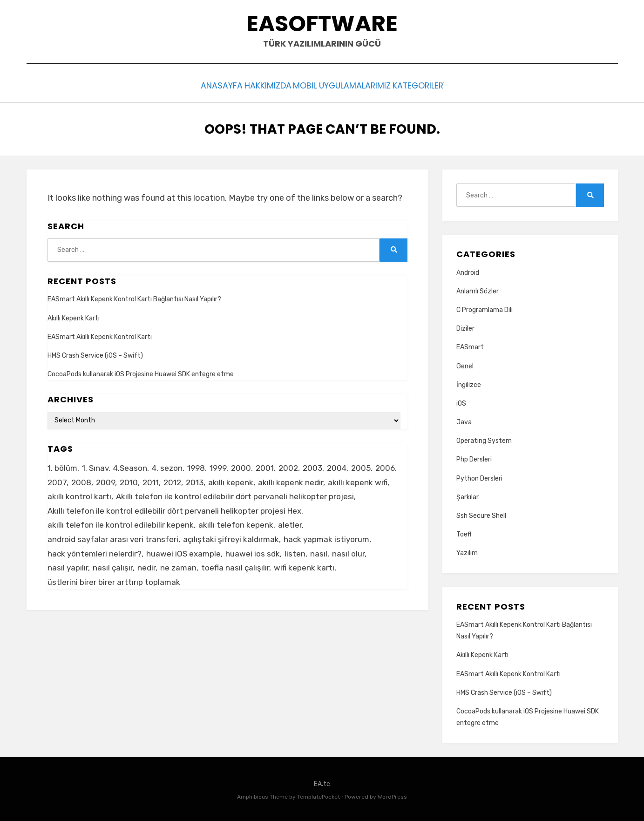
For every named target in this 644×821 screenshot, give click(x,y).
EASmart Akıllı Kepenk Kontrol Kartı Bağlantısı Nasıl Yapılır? (134, 297)
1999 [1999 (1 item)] (218, 466)
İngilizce (469, 383)
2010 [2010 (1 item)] (129, 480)
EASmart (470, 345)
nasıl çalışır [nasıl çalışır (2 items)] (113, 565)
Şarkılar (468, 495)
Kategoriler (436, 85)
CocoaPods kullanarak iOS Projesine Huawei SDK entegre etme (141, 372)
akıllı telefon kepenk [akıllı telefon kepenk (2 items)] (236, 523)
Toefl (464, 532)
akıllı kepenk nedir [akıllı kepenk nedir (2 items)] (291, 480)
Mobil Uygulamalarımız (348, 85)
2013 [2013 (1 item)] (195, 480)
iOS (461, 401)
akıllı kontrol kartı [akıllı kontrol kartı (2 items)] (79, 494)
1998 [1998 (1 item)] (196, 466)
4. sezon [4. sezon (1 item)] (167, 466)
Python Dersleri (479, 476)
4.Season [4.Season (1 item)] (130, 466)
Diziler (465, 326)
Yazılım (467, 551)
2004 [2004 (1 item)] (337, 466)
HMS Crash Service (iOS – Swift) (95, 353)
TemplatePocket (319, 795)
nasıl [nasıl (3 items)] (319, 551)
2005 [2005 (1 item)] (361, 466)
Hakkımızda (262, 85)
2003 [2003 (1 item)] (312, 466)
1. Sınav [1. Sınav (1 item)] (95, 466)
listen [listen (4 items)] (295, 551)
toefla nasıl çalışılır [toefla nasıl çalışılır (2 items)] (235, 565)
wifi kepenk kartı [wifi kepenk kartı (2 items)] (304, 565)
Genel (465, 364)
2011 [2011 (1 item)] (151, 480)
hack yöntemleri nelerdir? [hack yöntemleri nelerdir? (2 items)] (95, 551)
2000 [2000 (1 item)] (241, 466)
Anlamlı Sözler (478, 289)
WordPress (392, 795)
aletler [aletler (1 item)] (290, 523)
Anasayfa (203, 85)
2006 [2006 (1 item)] (385, 466)
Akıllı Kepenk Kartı (74, 316)
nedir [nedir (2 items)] (146, 565)
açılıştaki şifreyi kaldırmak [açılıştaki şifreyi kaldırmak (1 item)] (231, 537)
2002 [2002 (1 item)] (288, 466)
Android (468, 270)
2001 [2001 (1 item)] (265, 466)
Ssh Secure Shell (481, 513)
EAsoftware (322, 24)
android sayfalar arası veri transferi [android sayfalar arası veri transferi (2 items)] (113, 537)
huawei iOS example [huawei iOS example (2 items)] (183, 551)
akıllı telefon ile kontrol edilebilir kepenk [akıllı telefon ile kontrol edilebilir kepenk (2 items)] (121, 523)
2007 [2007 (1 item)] (57, 480)
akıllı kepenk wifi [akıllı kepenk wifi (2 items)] (358, 480)
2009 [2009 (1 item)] (105, 480)
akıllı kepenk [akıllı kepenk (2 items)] (231, 480)
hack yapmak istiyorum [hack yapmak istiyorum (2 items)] (326, 537)
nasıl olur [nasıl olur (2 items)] (348, 551)
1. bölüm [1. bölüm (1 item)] (62, 466)
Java (464, 420)
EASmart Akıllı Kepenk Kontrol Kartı (100, 335)
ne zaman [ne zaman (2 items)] (178, 565)
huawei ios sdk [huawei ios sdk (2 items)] (253, 551)
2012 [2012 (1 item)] (172, 480)
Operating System (484, 438)
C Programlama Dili (485, 308)
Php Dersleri (474, 458)
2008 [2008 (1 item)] (81, 480)
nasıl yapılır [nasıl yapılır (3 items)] (68, 565)
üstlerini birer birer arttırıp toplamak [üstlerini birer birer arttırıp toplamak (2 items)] (114, 580)
